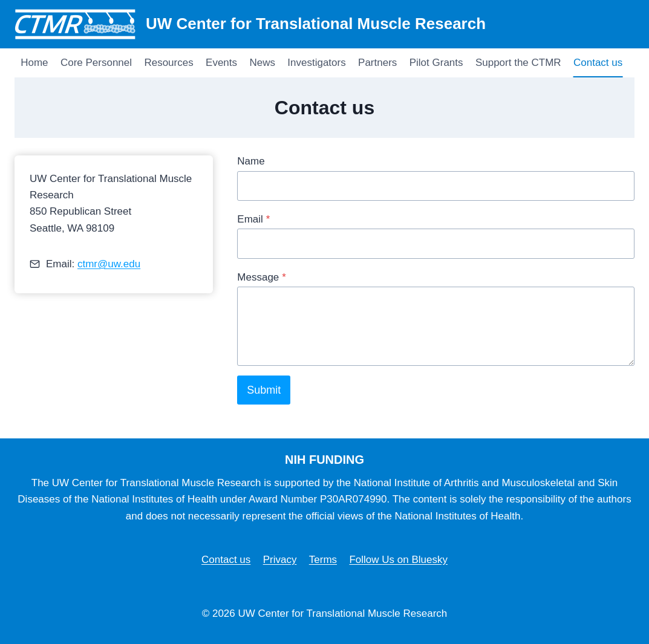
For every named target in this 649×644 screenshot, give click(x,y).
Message (262, 277)
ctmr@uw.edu (109, 264)
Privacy (280, 560)
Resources (168, 63)
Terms (323, 560)
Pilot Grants (436, 63)
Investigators (316, 63)
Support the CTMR (518, 63)
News (262, 63)
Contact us (598, 63)
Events (221, 63)
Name (251, 161)
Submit (264, 390)
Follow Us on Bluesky (398, 560)
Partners (377, 63)
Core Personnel (96, 63)
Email (253, 219)
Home (34, 63)
